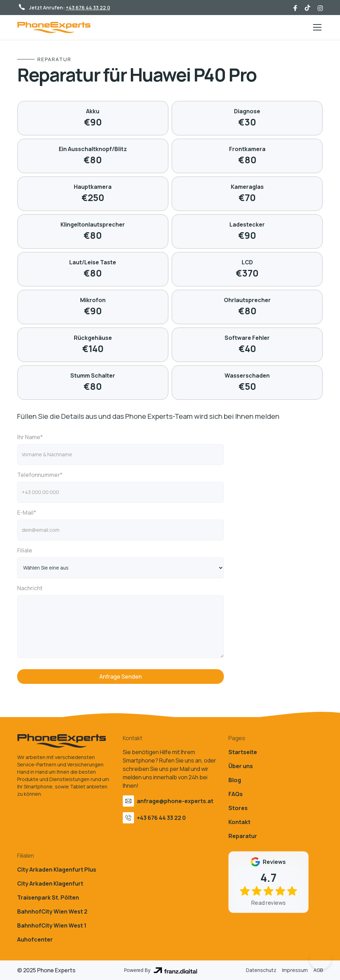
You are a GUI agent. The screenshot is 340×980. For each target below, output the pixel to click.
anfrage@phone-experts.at (175, 801)
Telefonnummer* (40, 475)
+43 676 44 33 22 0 (88, 8)
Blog (235, 780)
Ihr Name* (30, 437)
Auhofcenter (35, 939)
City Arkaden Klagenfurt (50, 884)
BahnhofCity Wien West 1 (52, 925)
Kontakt (239, 822)
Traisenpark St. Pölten (48, 897)
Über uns (241, 766)
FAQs (236, 794)
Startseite (243, 752)
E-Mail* (27, 513)
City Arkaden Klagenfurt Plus (57, 870)
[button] (316, 27)
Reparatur (243, 836)
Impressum (295, 970)
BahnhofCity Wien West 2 (52, 911)
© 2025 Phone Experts (46, 970)
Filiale (25, 550)
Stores (238, 808)
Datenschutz (261, 970)
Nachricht (30, 588)
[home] (54, 27)
